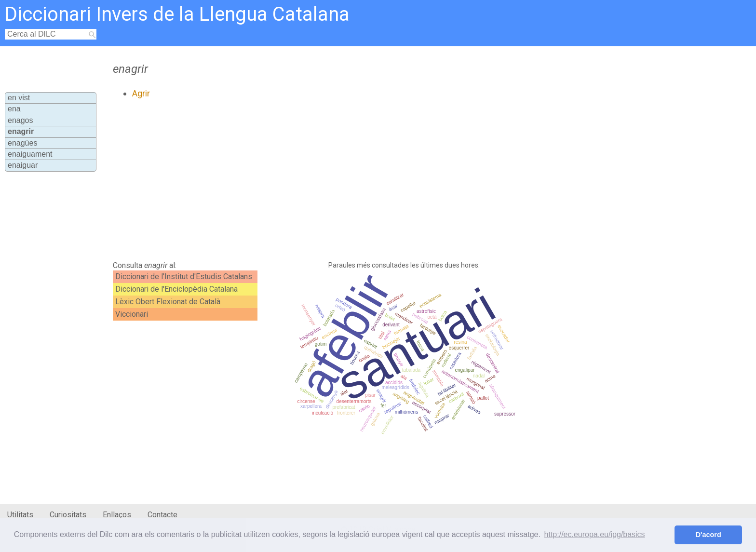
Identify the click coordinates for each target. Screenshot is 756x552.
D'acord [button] (709, 535)
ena (14, 109)
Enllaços (117, 515)
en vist (19, 98)
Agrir (141, 93)
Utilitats (20, 515)
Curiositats (68, 515)
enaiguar (23, 165)
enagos (20, 120)
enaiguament (30, 154)
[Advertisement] (328, 180)
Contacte (162, 515)
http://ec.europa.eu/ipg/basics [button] (595, 534)
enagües (22, 143)
